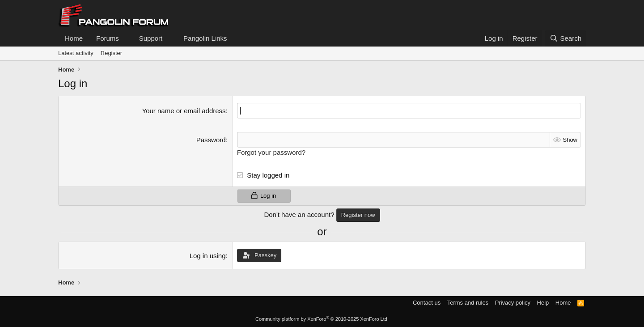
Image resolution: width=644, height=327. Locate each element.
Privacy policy (513, 303)
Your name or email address (184, 111)
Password (211, 140)
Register (111, 53)
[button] (126, 38)
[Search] (566, 38)
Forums (108, 38)
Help (543, 303)
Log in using (208, 256)
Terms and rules (468, 303)
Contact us (427, 303)
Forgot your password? (271, 152)
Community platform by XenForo (322, 319)
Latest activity (76, 53)
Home (74, 38)
